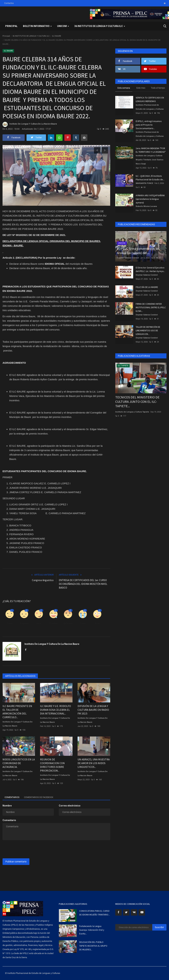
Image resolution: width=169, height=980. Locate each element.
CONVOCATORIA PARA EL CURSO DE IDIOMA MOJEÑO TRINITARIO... (95, 913)
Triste (83, 623)
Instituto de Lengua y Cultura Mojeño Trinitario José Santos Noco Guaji (150, 160)
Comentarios (13, 797)
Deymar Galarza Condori (128, 258)
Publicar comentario (16, 862)
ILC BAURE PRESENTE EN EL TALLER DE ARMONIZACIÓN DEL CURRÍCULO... (17, 712)
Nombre (7, 806)
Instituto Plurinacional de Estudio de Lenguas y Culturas (150, 107)
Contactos (9, 3)
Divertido (53, 623)
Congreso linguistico (43, 580)
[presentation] (28, 849)
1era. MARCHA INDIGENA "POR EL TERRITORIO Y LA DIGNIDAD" (151, 150)
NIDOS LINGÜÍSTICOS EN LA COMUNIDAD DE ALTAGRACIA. (19, 763)
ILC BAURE (57, 36)
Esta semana (124, 88)
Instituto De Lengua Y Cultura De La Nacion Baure (30, 124)
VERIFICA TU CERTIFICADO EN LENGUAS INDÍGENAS (150, 99)
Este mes (141, 88)
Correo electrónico (70, 806)
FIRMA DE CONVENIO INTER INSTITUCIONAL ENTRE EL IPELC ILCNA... (151, 307)
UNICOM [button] (63, 26)
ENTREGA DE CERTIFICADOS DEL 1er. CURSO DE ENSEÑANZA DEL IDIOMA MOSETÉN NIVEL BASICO (83, 584)
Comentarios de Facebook (43, 797)
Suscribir (159, 927)
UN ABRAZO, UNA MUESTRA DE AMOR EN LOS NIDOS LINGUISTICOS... (94, 763)
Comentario (9, 820)
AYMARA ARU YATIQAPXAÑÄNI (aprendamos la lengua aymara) (150, 199)
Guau (97, 623)
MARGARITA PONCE (144, 183)
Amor (39, 623)
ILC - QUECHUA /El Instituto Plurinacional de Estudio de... (150, 178)
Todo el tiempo (158, 88)
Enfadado (68, 623)
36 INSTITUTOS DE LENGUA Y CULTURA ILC (31, 36)
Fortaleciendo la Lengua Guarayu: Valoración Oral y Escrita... (92, 930)
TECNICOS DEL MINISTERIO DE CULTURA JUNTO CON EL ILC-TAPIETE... (137, 402)
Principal (11, 26)
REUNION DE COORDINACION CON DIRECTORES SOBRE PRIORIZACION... (52, 765)
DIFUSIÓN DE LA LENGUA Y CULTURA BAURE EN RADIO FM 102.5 (93, 710)
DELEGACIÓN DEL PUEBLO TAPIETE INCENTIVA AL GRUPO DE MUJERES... (93, 946)
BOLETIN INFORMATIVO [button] (37, 26)
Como (10, 623)
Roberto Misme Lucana (146, 206)
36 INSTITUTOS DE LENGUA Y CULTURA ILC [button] (100, 26)
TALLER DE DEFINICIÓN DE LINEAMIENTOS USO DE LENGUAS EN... (148, 330)
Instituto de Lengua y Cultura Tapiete (132, 412)
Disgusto (24, 623)
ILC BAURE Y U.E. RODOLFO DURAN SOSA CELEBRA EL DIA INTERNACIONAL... (56, 710)
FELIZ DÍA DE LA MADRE (147, 287)
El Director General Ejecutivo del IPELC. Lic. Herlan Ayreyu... (150, 269)
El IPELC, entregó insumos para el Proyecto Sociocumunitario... (149, 125)
